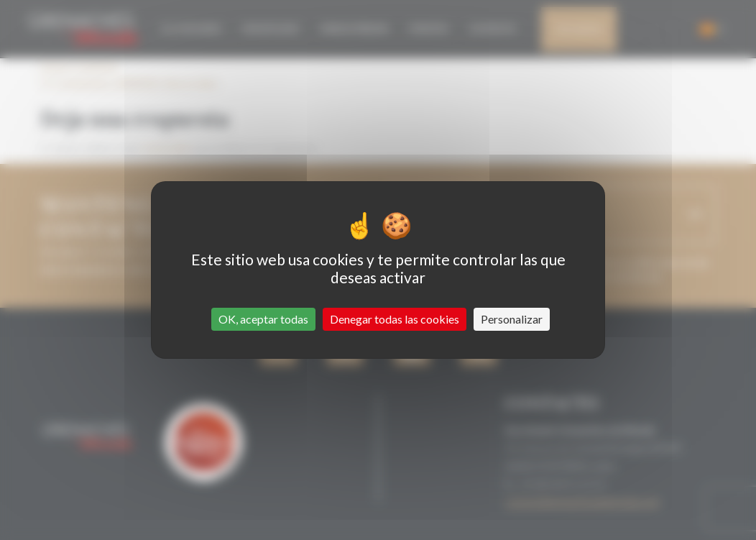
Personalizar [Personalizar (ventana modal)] (512, 319)
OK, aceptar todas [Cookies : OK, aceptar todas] (263, 319)
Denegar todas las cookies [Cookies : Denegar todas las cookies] (395, 319)
